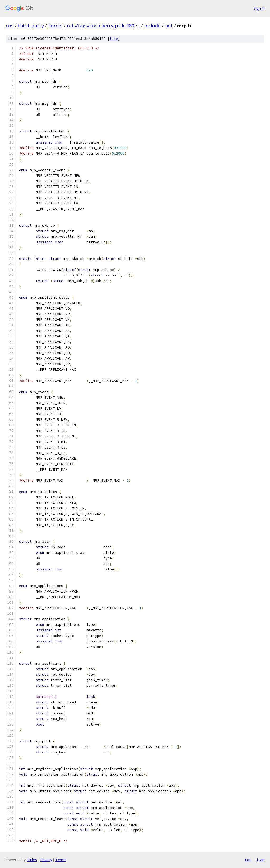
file (114, 39)
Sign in (259, 8)
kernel (55, 26)
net (169, 26)
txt (248, 860)
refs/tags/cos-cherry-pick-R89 (101, 26)
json (261, 860)
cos (10, 26)
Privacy (46, 860)
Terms (61, 860)
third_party (31, 26)
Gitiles (32, 860)
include (152, 26)
